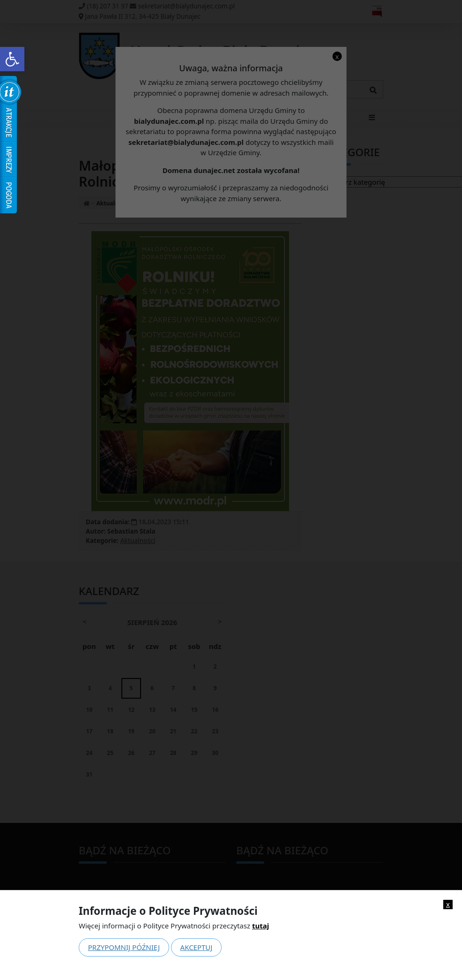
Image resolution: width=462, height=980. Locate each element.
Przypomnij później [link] (124, 947)
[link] (12, 59)
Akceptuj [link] (197, 947)
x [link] (448, 904)
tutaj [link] (261, 926)
